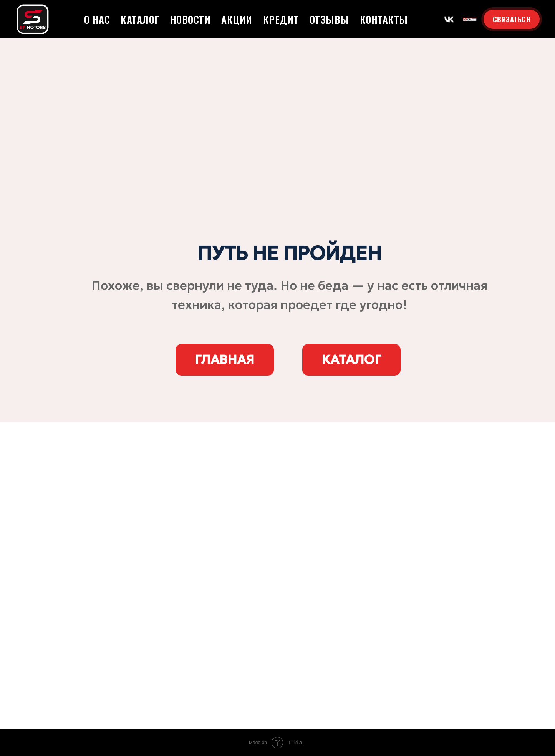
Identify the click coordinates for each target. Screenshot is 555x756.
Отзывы (329, 19)
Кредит (281, 19)
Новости (191, 19)
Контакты (384, 19)
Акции (237, 19)
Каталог (140, 19)
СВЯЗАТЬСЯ (512, 19)
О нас (97, 19)
